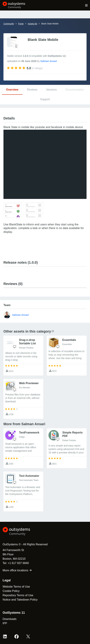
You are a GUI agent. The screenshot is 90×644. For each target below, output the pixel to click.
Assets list (32, 24)
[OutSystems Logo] (22, 531)
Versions (51, 90)
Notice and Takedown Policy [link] (20, 600)
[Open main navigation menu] (86, 5)
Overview (12, 90)
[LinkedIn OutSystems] (5, 636)
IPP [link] (5, 623)
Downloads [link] (10, 619)
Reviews (32, 90)
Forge (21, 24)
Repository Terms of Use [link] (18, 595)
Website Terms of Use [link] (16, 587)
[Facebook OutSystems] (17, 636)
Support (45, 99)
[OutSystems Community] (14, 5)
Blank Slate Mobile (50, 24)
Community (9, 24)
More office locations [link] (17, 570)
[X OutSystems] (28, 636)
